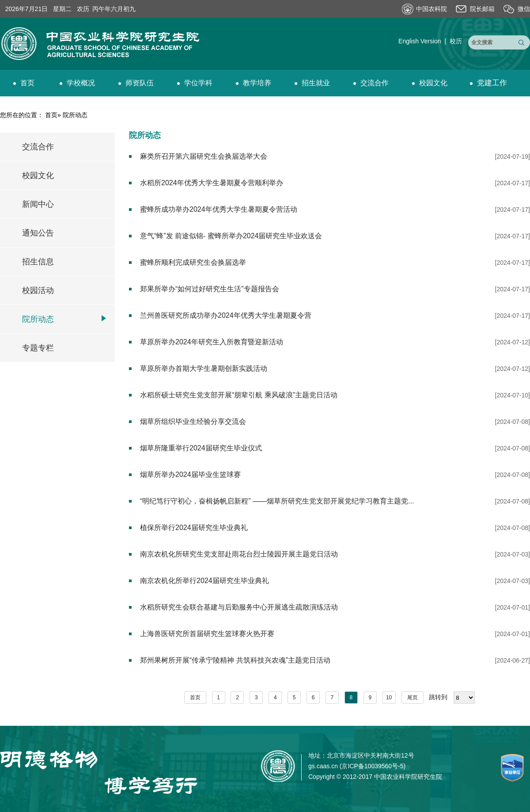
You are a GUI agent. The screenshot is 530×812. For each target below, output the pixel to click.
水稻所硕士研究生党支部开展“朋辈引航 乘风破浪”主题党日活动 (239, 395)
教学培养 (254, 83)
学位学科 (195, 83)
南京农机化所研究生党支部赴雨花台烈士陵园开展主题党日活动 (239, 554)
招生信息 (38, 262)
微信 (524, 9)
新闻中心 (38, 204)
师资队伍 (136, 83)
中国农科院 (432, 9)
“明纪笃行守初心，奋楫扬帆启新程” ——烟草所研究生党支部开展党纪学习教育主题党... (277, 501)
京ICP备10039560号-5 (372, 766)
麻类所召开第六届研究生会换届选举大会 (204, 156)
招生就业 (312, 83)
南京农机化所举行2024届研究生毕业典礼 (204, 581)
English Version (420, 41)
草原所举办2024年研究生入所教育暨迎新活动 (212, 342)
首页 (24, 83)
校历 (456, 41)
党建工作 (488, 83)
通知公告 (38, 233)
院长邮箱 (482, 9)
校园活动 (38, 290)
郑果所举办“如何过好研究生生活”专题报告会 (210, 289)
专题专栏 (38, 348)
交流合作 (371, 83)
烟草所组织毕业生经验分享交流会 (193, 421)
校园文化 (430, 83)
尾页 (413, 698)
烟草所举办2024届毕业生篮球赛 (190, 475)
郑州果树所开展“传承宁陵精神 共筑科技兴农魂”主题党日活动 (235, 660)
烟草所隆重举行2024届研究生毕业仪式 (201, 448)
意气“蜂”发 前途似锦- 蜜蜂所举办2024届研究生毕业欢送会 (231, 236)
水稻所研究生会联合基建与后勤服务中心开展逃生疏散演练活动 (239, 607)
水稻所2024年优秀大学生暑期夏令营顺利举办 (212, 183)
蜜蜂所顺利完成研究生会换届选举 (193, 262)
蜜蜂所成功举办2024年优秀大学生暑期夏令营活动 (219, 209)
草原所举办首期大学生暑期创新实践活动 (204, 368)
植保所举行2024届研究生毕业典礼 (194, 528)
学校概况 (77, 83)
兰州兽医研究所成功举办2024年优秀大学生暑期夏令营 (226, 315)
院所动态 (38, 319)
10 (389, 698)
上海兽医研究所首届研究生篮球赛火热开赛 (207, 634)
